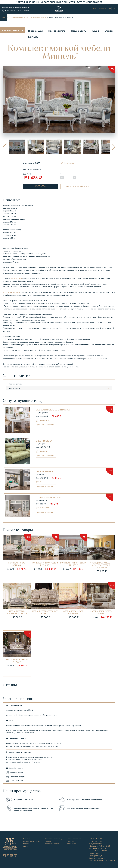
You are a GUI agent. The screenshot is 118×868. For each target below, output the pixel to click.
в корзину (46, 425)
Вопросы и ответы (52, 844)
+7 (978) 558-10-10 (24, 10)
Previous (8, 99)
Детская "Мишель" (45, 472)
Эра (108, 388)
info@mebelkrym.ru (96, 844)
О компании (28, 839)
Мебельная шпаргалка (32, 841)
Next (110, 99)
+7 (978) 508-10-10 (11, 10)
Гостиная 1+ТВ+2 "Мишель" (49, 497)
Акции (95, 31)
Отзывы (109, 31)
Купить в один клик (78, 186)
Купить (40, 186)
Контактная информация (54, 839)
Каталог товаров (13, 30)
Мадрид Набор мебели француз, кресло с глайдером (101, 565)
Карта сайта (71, 844)
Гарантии (70, 841)
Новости (26, 844)
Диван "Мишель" (44, 441)
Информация (35, 31)
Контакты (33, 37)
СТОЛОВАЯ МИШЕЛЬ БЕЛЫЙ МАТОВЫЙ (53, 410)
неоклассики (16, 279)
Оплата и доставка (74, 839)
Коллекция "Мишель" (12, 292)
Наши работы (79, 31)
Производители (57, 31)
